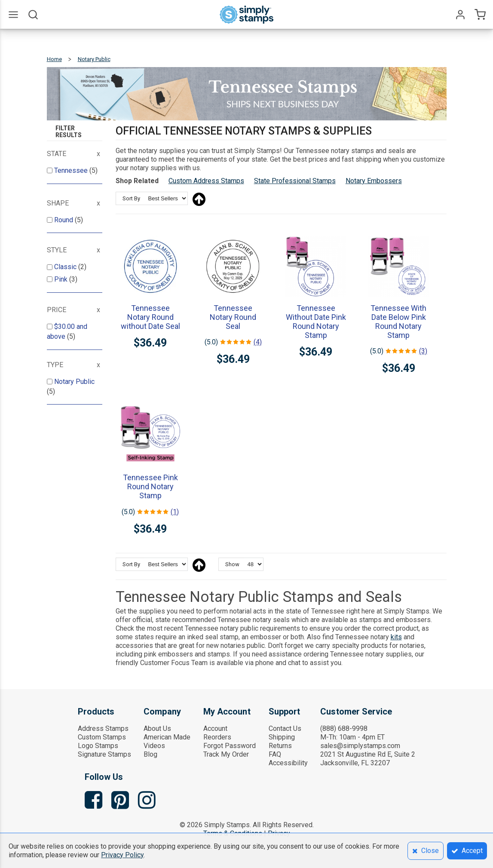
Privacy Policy (122, 855)
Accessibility (288, 763)
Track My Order (226, 754)
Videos (154, 746)
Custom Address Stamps (206, 181)
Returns (280, 746)
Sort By (131, 198)
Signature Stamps (104, 754)
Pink (62, 279)
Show (232, 564)
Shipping (282, 737)
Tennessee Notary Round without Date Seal (150, 317)
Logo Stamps (98, 746)
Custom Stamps (102, 737)
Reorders (217, 737)
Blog (150, 754)
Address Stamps (103, 728)
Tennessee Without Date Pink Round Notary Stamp (316, 322)
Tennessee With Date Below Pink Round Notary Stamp (398, 322)
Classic (66, 267)
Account (215, 728)
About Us (157, 728)
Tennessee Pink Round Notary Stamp (150, 486)
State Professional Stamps (295, 181)
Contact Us (285, 728)
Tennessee (72, 170)
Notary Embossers (374, 181)
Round (64, 220)
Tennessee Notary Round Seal (233, 317)
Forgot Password (230, 746)
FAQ (275, 754)
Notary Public (74, 382)
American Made (167, 737)
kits (396, 637)
